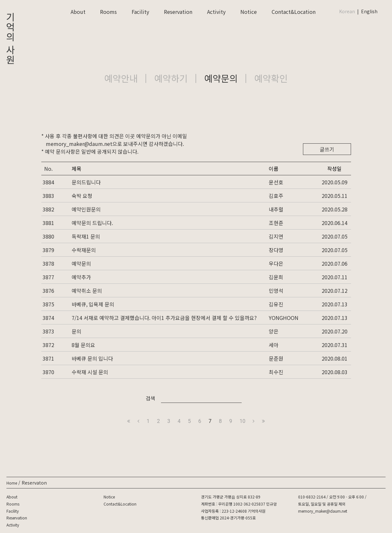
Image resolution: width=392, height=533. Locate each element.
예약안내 (121, 78)
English (369, 11)
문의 (76, 331)
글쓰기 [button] (327, 149)
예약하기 (171, 78)
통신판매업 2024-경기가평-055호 (228, 518)
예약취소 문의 (87, 291)
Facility (140, 12)
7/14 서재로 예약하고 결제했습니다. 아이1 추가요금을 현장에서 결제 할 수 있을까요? (164, 318)
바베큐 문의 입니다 (92, 358)
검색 (150, 398)
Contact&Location (294, 12)
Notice (249, 12)
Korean (347, 11)
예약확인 (271, 78)
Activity (216, 12)
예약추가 (81, 277)
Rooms (108, 12)
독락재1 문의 (86, 236)
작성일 (334, 169)
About (78, 12)
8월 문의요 (83, 345)
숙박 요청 (82, 196)
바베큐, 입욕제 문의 (93, 304)
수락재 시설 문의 (90, 372)
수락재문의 (84, 250)
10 (243, 421)
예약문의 (221, 78)
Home (12, 483)
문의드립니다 (86, 182)
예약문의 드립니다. (92, 223)
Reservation (178, 12)
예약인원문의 (86, 209)
